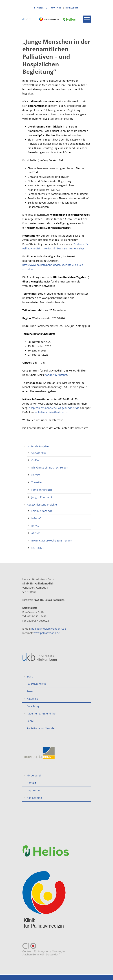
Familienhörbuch (42, 490)
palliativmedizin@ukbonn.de (52, 412)
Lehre (30, 721)
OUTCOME (38, 548)
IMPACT (36, 526)
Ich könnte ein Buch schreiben (50, 468)
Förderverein (35, 775)
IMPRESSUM (71, 8)
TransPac (37, 482)
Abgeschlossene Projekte (42, 505)
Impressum (34, 790)
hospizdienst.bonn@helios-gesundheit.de (54, 408)
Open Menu (87, 19)
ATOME (36, 533)
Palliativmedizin (36, 684)
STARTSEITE (41, 8)
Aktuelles (32, 699)
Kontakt (31, 783)
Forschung (33, 706)
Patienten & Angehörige (41, 714)
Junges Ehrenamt (42, 497)
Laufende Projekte (38, 446)
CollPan (36, 460)
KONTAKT (56, 8)
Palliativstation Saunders (42, 728)
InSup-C (36, 518)
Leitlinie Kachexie (42, 511)
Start (30, 676)
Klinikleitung (34, 798)
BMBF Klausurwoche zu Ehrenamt (52, 540)
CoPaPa (36, 475)
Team (30, 691)
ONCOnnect (39, 453)
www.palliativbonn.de (47, 633)
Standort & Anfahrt (55, 375)
